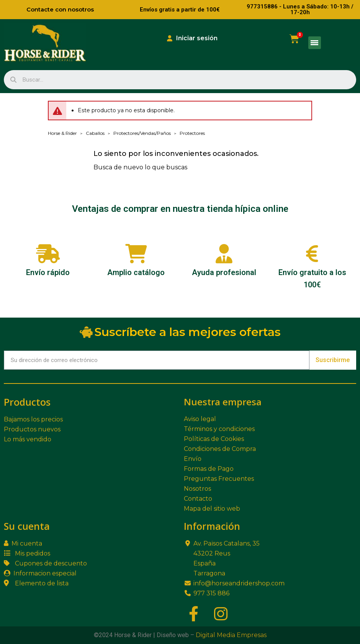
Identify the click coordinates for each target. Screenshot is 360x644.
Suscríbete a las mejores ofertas (180, 332)
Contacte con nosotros (60, 9)
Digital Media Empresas (231, 635)
